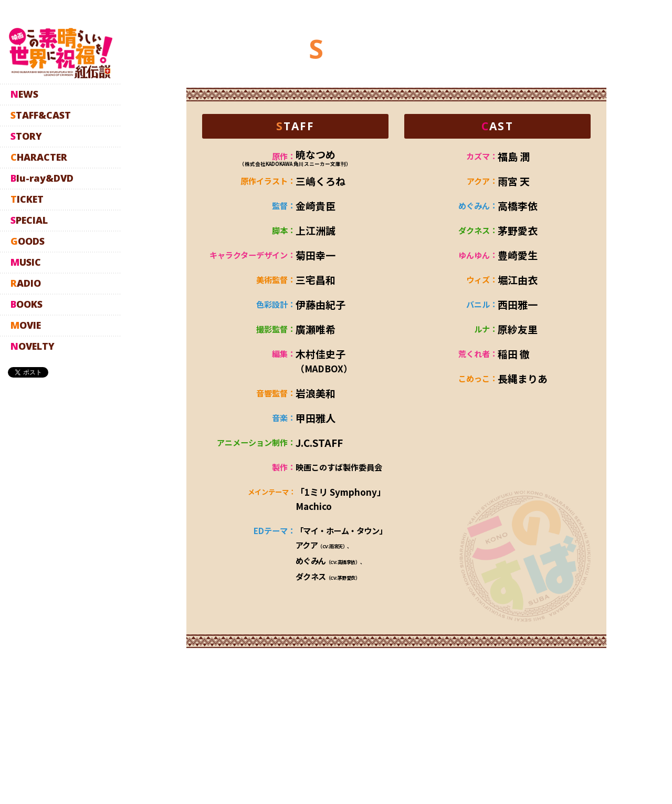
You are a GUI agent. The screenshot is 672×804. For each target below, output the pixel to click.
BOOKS (27, 304)
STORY (26, 136)
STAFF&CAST (41, 115)
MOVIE (26, 325)
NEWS (24, 94)
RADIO (26, 283)
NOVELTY (33, 346)
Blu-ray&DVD (42, 178)
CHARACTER (39, 157)
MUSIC (26, 262)
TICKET (27, 199)
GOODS (28, 241)
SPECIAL (29, 220)
